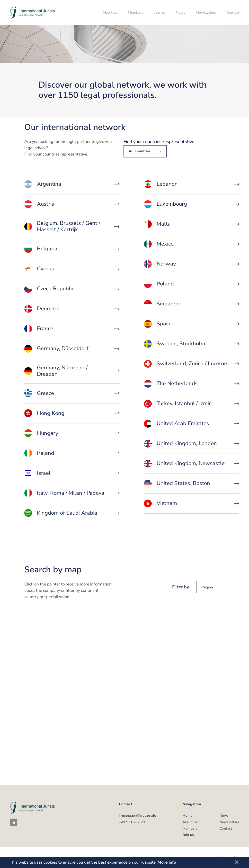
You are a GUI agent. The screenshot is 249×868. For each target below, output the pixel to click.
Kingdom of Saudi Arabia (72, 513)
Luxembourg (192, 204)
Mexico (192, 244)
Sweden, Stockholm (192, 344)
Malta (192, 224)
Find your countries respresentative (159, 142)
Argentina (72, 184)
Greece (72, 393)
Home (187, 816)
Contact (233, 12)
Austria (72, 204)
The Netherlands (192, 384)
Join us (160, 12)
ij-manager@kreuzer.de (138, 816)
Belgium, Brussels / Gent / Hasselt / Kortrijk (72, 226)
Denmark (72, 309)
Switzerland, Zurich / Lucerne (192, 364)
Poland (192, 284)
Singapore (192, 304)
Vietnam (192, 503)
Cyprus (72, 269)
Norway (192, 264)
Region (218, 587)
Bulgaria (72, 249)
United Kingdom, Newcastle (192, 464)
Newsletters (206, 12)
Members (136, 12)
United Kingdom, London (192, 444)
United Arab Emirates (192, 424)
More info (167, 862)
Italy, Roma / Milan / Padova (72, 493)
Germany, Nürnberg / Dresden (72, 371)
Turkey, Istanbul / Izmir (192, 404)
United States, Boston (192, 484)
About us (110, 12)
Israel (72, 473)
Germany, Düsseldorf (72, 349)
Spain (192, 324)
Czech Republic (72, 289)
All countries (145, 151)
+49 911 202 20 (132, 822)
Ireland (72, 453)
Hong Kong (72, 413)
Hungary (72, 433)
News (181, 12)
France (72, 329)
